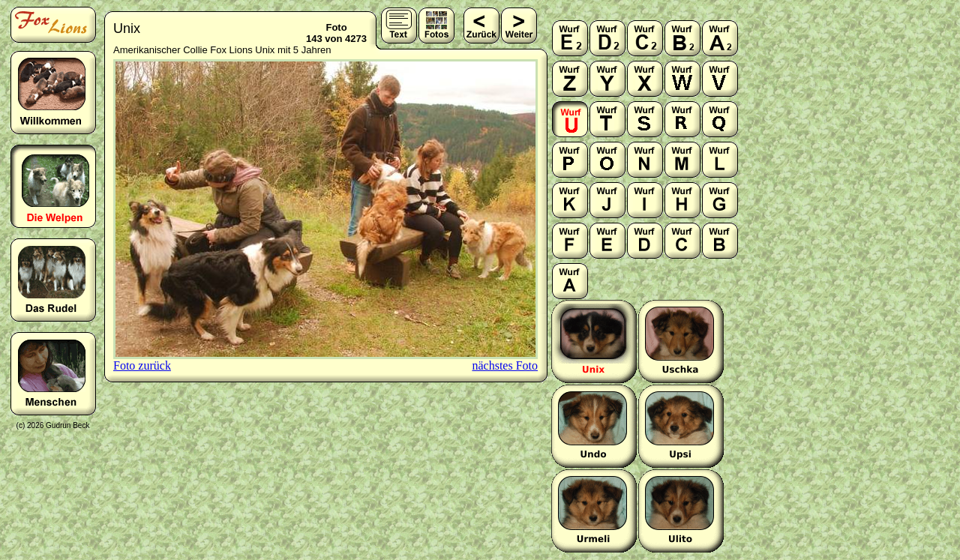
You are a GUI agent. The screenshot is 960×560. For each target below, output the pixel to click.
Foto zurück (142, 365)
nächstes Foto (505, 365)
